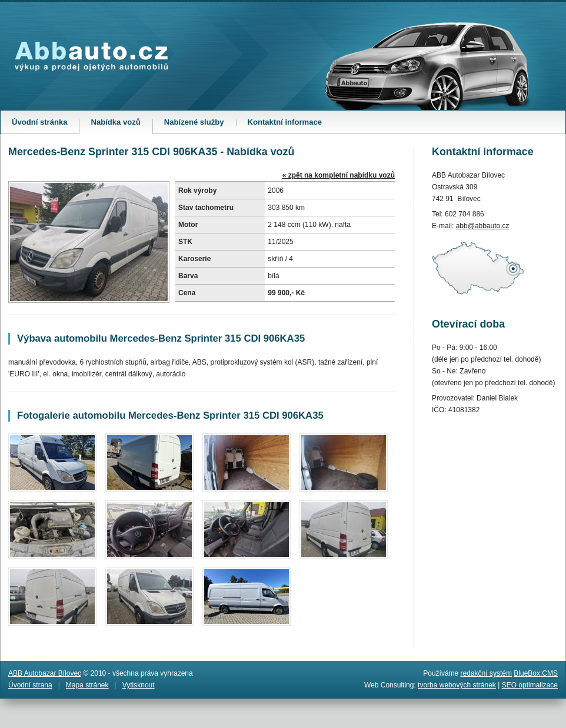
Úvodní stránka (39, 122)
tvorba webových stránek (457, 685)
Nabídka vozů (121, 126)
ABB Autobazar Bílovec (45, 673)
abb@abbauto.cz (483, 226)
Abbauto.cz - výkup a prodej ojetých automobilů (91, 56)
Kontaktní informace (285, 122)
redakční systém (486, 673)
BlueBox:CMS (536, 673)
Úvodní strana (30, 685)
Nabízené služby (194, 122)
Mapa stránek (87, 685)
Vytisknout (139, 685)
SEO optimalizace (530, 685)
